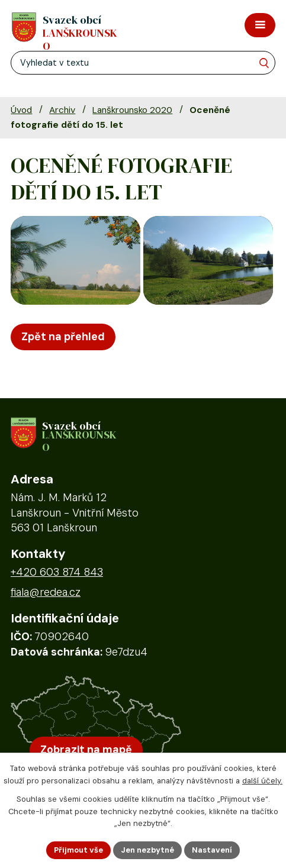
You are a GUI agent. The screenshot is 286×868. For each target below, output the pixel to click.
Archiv (62, 110)
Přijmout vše (78, 850)
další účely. (262, 781)
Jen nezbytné (147, 850)
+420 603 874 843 (57, 572)
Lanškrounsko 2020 (132, 110)
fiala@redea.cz (46, 592)
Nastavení (212, 850)
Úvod (21, 110)
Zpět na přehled (63, 337)
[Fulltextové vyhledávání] (143, 63)
